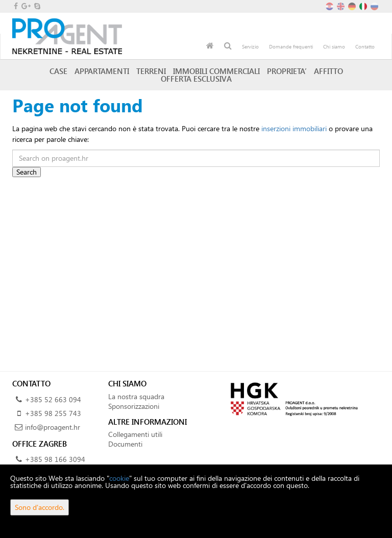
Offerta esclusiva (196, 79)
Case (58, 71)
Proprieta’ (287, 71)
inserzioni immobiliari (294, 128)
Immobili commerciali (216, 71)
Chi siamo (334, 46)
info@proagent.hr (53, 427)
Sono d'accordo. (40, 507)
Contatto (365, 46)
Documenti (125, 444)
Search (27, 172)
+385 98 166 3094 (55, 459)
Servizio (250, 46)
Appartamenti (102, 71)
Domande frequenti (291, 46)
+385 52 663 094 (53, 399)
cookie (119, 478)
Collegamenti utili (135, 434)
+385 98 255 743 (53, 413)
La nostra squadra (136, 396)
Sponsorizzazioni (134, 406)
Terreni (151, 71)
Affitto (328, 71)
